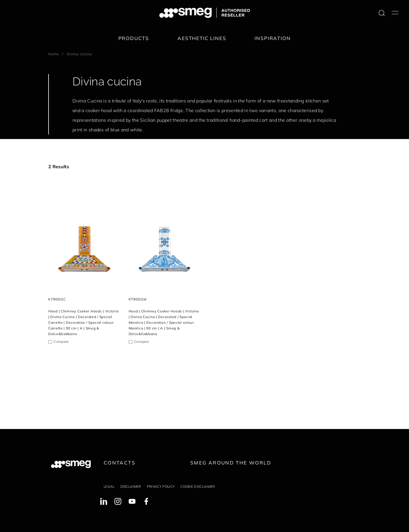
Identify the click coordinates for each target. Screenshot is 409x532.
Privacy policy (161, 486)
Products (134, 38)
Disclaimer (131, 486)
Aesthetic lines (202, 38)
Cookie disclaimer (198, 486)
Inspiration (273, 38)
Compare (61, 341)
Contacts (120, 463)
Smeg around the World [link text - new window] (231, 463)
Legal (109, 486)
